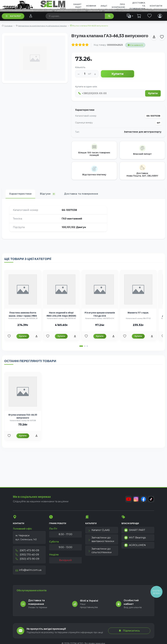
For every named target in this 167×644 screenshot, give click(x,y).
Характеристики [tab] (20, 194)
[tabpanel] (83, 219)
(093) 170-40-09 (27, 556)
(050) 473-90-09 (27, 560)
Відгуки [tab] (48, 194)
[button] (81, 350)
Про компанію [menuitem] (118, 6)
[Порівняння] (31, 16)
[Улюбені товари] (13, 340)
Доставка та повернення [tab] (81, 194)
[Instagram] (135, 500)
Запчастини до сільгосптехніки (100, 552)
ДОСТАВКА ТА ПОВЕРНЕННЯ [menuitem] (137, 6)
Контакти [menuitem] (156, 6)
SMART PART (135, 532)
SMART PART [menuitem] (77, 6)
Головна (8, 26)
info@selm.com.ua (28, 571)
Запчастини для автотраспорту (143, 132)
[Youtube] (127, 500)
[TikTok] (151, 500)
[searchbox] (75, 16)
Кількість (80, 67)
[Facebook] (143, 500)
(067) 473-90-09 (27, 552)
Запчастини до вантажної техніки (101, 541)
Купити (118, 74)
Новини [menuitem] (91, 6)
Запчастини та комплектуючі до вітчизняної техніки (42, 26)
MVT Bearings (135, 539)
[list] (130, 16)
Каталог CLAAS (99, 532)
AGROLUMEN (135, 547)
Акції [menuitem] (104, 6)
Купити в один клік (86, 87)
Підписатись (129, 631)
